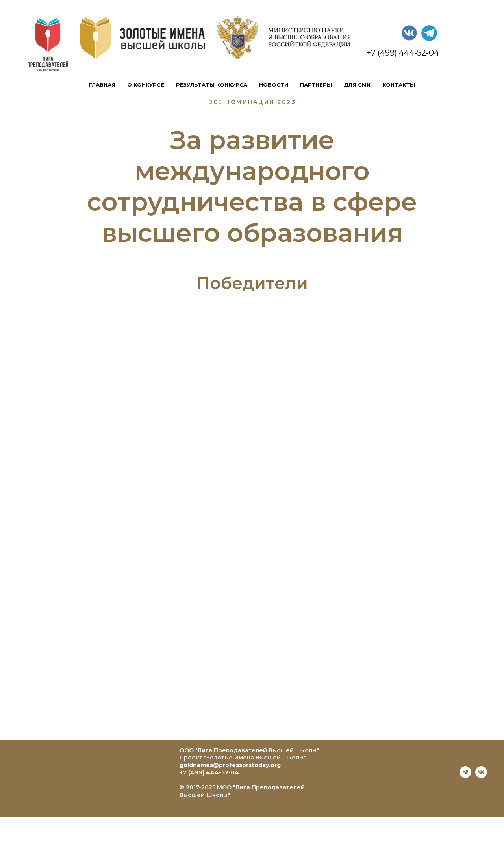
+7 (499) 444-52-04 (209, 772)
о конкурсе (146, 85)
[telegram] (465, 776)
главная (102, 85)
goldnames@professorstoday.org (230, 765)
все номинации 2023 (252, 102)
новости (274, 85)
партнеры (316, 85)
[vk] (481, 776)
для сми (357, 85)
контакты (399, 85)
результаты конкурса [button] (212, 85)
